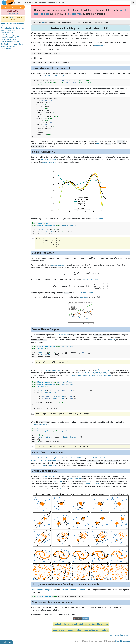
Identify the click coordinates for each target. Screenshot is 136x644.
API (36, 2)
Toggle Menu (6, 642)
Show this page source (124, 641)
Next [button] (20, 7)
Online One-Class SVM (8, 40)
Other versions (13, 13)
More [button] (61, 2)
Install (21, 2)
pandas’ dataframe (62, 335)
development (75, 14)
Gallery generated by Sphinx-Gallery (120, 635)
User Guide (29, 2)
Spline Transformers (8, 30)
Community (52, 2)
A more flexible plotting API (10, 37)
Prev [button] (5, 7)
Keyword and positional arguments (13, 28)
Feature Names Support (9, 35)
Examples (43, 2)
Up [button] (13, 7)
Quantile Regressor (7, 33)
